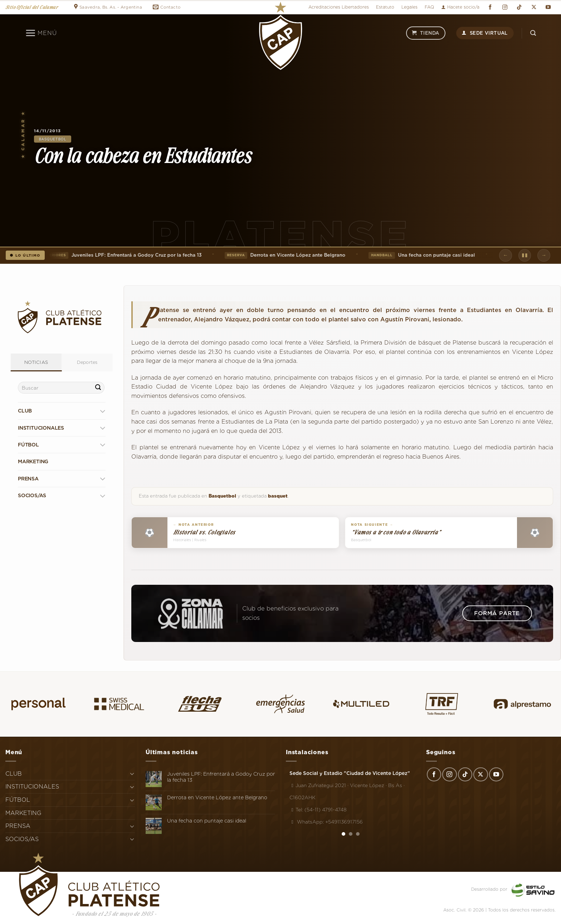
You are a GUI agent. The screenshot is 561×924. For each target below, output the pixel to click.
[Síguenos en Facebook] (490, 7)
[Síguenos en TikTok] (519, 7)
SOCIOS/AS (32, 495)
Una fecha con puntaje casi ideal (422, 255)
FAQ (429, 7)
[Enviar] (98, 388)
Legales (409, 7)
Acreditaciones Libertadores (339, 7)
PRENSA (28, 479)
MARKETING (33, 461)
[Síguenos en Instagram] (505, 7)
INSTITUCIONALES (41, 428)
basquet (278, 496)
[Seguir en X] (534, 7)
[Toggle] (103, 411)
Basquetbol (53, 139)
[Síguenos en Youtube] (548, 7)
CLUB (25, 411)
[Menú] (41, 33)
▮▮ (525, 255)
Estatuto (385, 7)
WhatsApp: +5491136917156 (326, 822)
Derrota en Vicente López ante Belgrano (286, 255)
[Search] (533, 33)
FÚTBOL (28, 445)
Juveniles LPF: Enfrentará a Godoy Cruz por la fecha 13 (121, 255)
